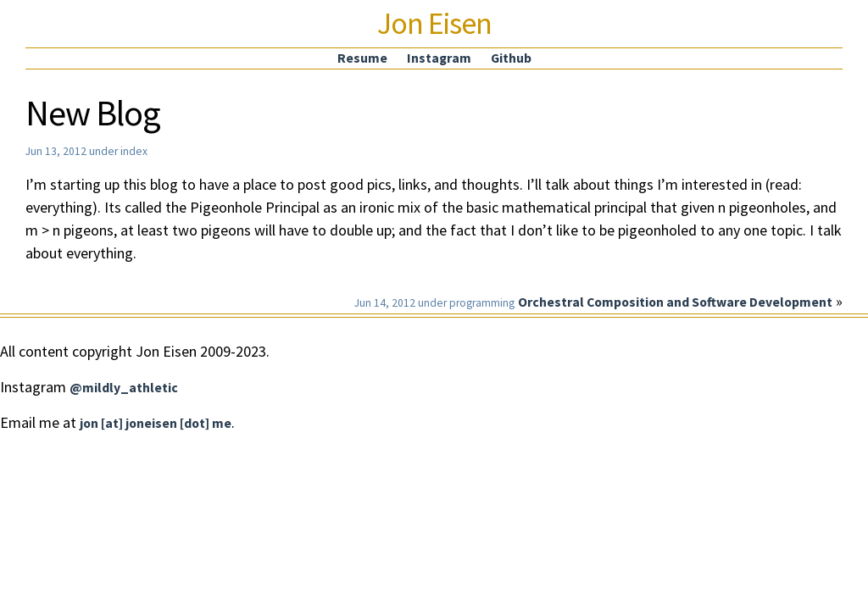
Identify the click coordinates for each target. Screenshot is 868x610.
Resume (362, 58)
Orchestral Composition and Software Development (675, 302)
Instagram (439, 58)
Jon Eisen (434, 23)
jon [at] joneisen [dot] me (156, 423)
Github (511, 58)
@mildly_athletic (124, 388)
